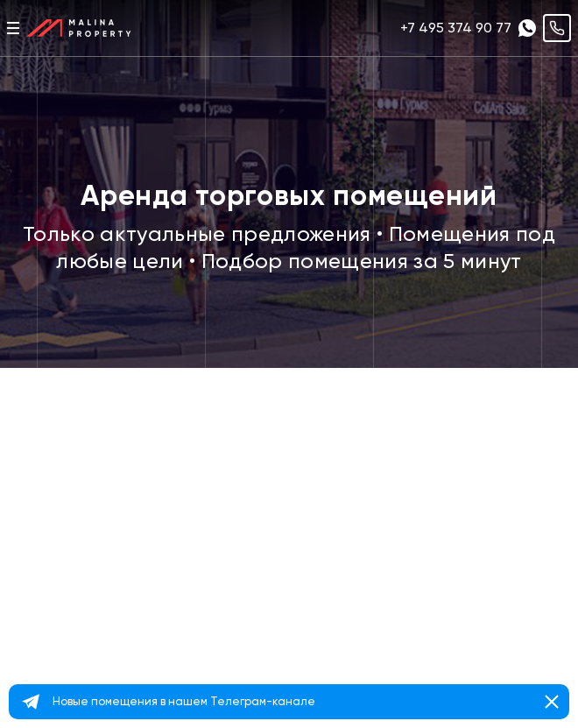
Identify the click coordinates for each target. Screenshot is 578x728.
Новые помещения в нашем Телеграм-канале (184, 701)
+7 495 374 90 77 (456, 28)
